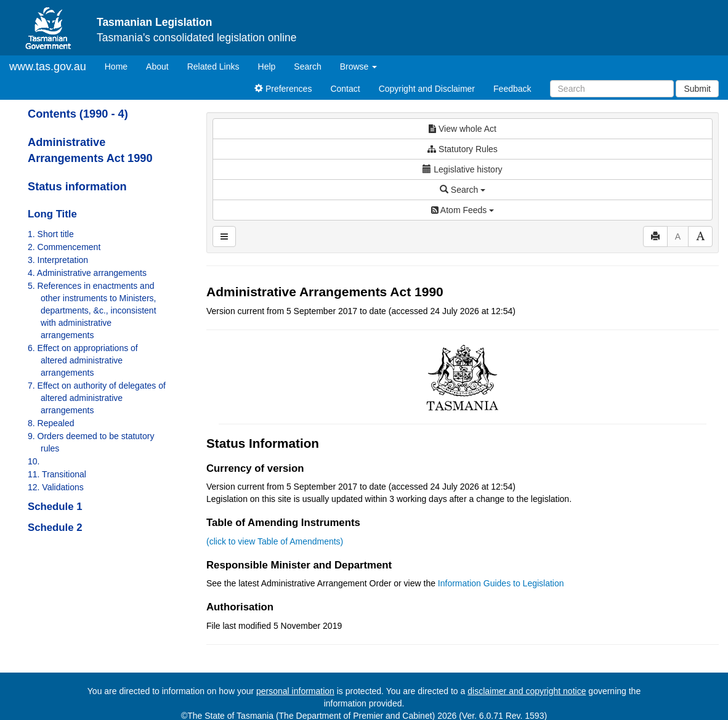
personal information (295, 691)
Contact (345, 89)
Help (267, 67)
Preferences (283, 89)
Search (307, 67)
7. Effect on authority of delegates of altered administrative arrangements (97, 398)
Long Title (52, 214)
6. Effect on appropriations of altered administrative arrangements (83, 360)
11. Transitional (57, 474)
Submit (697, 89)
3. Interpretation (58, 260)
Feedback (512, 89)
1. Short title (51, 234)
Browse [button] (359, 67)
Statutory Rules (463, 149)
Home (121, 66)
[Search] (612, 89)
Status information (77, 187)
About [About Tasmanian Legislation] (157, 67)
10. (34, 461)
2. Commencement (64, 247)
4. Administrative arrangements (87, 273)
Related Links (213, 67)
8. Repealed (51, 423)
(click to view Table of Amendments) (275, 541)
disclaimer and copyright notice (527, 691)
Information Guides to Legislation (501, 583)
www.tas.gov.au (48, 67)
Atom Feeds (463, 210)
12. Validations (56, 487)
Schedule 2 (55, 528)
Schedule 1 (55, 507)
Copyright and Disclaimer (427, 89)
